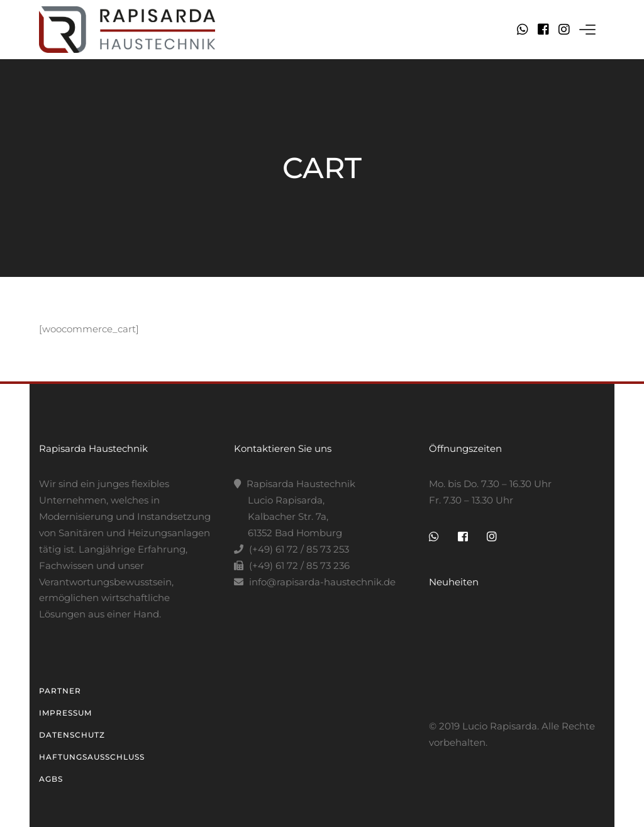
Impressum (65, 713)
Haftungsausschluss (92, 757)
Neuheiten (454, 582)
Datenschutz (72, 735)
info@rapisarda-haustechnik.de (322, 582)
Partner (60, 691)
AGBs (51, 779)
